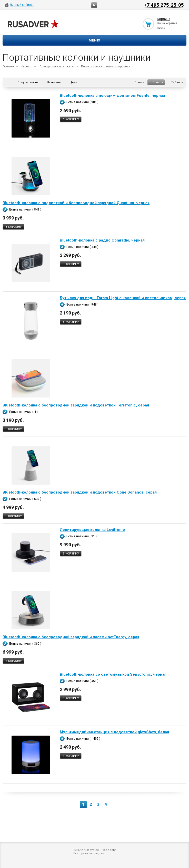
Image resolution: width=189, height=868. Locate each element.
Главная (8, 66)
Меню (94, 40)
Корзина (164, 19)
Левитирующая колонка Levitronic (92, 530)
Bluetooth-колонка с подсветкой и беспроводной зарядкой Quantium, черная (76, 203)
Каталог (26, 66)
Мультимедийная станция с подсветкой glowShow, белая (114, 732)
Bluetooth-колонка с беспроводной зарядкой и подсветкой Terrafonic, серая (76, 405)
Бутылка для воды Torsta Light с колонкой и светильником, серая (123, 298)
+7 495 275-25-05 (164, 5)
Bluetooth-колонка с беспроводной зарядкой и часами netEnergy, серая (71, 637)
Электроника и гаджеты (57, 66)
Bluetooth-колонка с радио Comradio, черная (102, 240)
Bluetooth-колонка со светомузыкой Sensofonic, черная (113, 674)
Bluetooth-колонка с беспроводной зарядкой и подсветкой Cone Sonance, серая (80, 492)
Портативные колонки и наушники (106, 66)
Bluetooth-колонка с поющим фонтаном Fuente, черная (112, 96)
